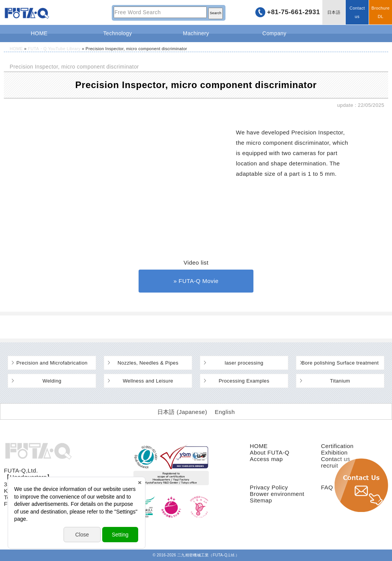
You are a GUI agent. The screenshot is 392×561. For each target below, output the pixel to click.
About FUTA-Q (269, 452)
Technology (118, 33)
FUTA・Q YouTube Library (54, 49)
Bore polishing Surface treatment (340, 363)
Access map (266, 459)
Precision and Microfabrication (52, 363)
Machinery (196, 33)
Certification (337, 446)
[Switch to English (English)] (225, 412)
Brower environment (277, 494)
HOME (39, 33)
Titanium (340, 381)
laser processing (244, 363)
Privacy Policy (269, 487)
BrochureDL (380, 12)
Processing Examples (244, 381)
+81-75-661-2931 (293, 12)
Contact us (357, 12)
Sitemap (261, 500)
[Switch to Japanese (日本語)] (182, 412)
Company (274, 33)
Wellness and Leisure (148, 381)
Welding (52, 381)
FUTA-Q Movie (199, 281)
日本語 (334, 12)
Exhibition (335, 452)
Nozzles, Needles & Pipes (148, 363)
